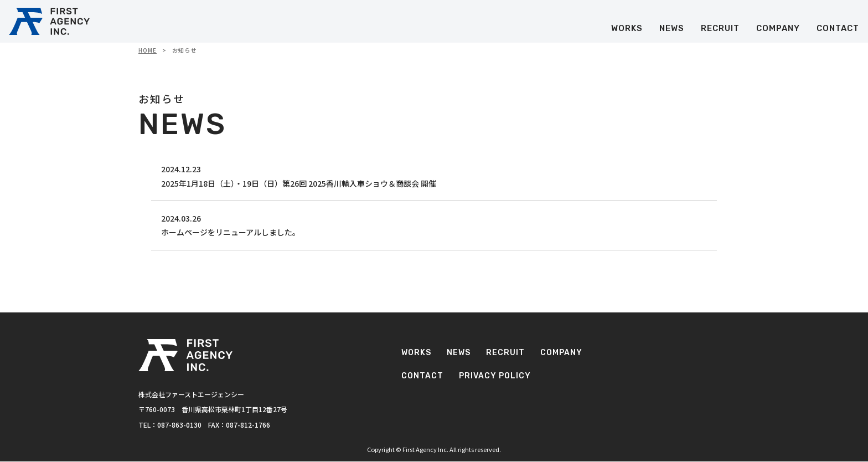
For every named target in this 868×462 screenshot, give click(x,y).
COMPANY (776, 32)
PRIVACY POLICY (642, 390)
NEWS (670, 32)
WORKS (625, 32)
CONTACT (836, 32)
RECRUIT (718, 32)
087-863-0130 (179, 425)
